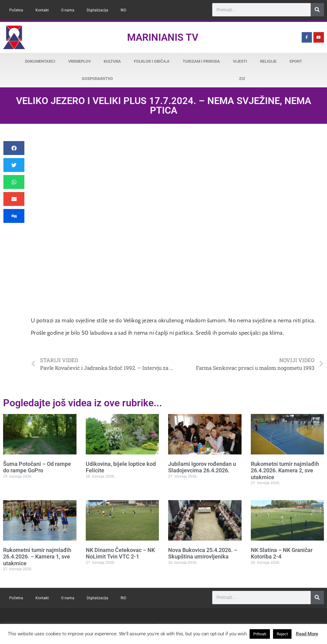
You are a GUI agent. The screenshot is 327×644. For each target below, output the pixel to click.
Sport (296, 61)
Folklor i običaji (152, 61)
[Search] (317, 10)
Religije (268, 61)
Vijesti (240, 61)
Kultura (112, 61)
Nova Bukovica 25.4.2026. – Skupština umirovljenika (203, 553)
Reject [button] (282, 634)
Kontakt (42, 10)
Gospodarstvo (97, 79)
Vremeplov (79, 61)
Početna (16, 10)
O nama (68, 10)
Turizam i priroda (201, 61)
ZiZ (242, 79)
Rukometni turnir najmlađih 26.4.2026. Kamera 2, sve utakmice (285, 470)
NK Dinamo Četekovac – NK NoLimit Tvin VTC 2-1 (120, 553)
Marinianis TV (163, 37)
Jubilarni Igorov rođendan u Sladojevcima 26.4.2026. (202, 467)
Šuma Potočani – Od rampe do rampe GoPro (37, 467)
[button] (14, 148)
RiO (123, 10)
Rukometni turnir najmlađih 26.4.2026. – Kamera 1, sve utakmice (37, 557)
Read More (307, 634)
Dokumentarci (40, 61)
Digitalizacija (97, 10)
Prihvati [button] (260, 634)
